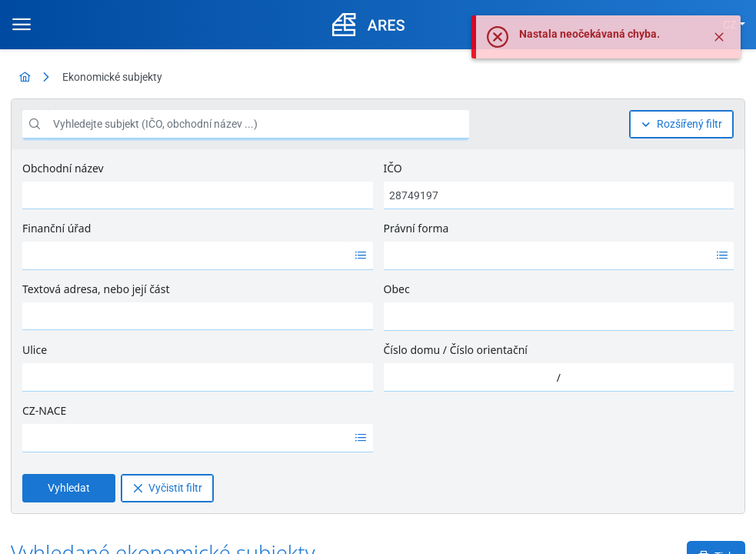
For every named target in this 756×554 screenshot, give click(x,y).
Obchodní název (63, 168)
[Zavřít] (719, 37)
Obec (397, 289)
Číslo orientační (489, 350)
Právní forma (416, 228)
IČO (393, 168)
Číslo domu (412, 350)
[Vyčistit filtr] (167, 488)
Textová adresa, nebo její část (96, 289)
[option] (186, 255)
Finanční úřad (57, 228)
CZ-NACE (44, 410)
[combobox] (186, 255)
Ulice (35, 350)
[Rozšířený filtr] (681, 124)
